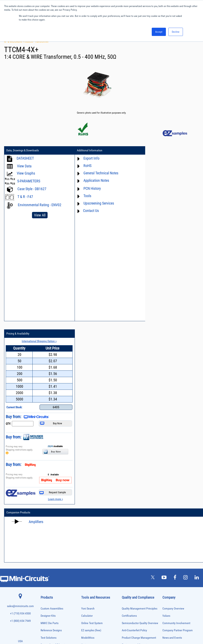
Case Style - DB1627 (32, 189)
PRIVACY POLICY (99, 627)
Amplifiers (36, 339)
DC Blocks (45, 508)
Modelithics (88, 455)
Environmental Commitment (138, 462)
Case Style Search (91, 517)
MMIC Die (45, 542)
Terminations (46, 602)
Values (166, 433)
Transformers (46, 611)
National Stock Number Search (99, 510)
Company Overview (173, 425)
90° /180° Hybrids (48, 585)
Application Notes (93, 180)
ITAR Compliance (131, 484)
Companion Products (18, 329)
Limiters (44, 538)
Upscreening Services (95, 203)
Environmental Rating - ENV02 (40, 205)
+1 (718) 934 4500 (20, 431)
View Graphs (26, 173)
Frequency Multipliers (50, 529)
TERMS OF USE (81, 627)
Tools (84, 196)
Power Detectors (48, 568)
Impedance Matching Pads (52, 533)
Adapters (44, 473)
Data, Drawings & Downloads (23, 151)
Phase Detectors (48, 555)
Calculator (87, 433)
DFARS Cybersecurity (133, 498)
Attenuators (46, 482)
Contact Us (88, 211)
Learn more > (187, 316)
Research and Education (54, 462)
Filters (43, 516)
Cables (44, 495)
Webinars (87, 495)
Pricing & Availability (152, 151)
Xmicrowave (88, 462)
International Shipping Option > (172, 158)
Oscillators (46, 550)
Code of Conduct (131, 477)
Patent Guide (89, 503)
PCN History (89, 188)
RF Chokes (45, 589)
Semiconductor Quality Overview (140, 440)
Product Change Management (139, 455)
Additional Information (86, 151)
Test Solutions (48, 455)
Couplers (44, 499)
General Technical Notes (98, 173)
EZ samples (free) (91, 447)
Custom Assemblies (52, 425)
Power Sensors (47, 572)
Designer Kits (48, 433)
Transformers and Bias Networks (55, 615)
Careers (172, 464)
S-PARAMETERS (29, 181)
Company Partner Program (178, 447)
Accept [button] (159, 32)
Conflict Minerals (131, 491)
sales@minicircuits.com (20, 423)
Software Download (92, 524)
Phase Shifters (47, 559)
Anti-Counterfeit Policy (134, 447)
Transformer (42, 41)
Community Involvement (176, 440)
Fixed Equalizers (48, 520)
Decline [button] (176, 32)
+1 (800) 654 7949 (20, 438)
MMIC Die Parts (50, 440)
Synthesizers (46, 598)
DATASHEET (25, 158)
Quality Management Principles (140, 425)
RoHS (84, 166)
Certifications (129, 433)
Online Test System (92, 440)
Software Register (91, 532)
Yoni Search (88, 425)
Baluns (44, 486)
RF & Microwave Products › (19, 41)
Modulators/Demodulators (52, 546)
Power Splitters (47, 576)
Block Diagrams (90, 477)
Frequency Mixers (48, 525)
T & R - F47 (25, 197)
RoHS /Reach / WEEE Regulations (141, 469)
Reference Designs (51, 447)
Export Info (88, 158)
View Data (24, 166)
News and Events (172, 455)
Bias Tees (45, 490)
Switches (45, 593)
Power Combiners (48, 563)
